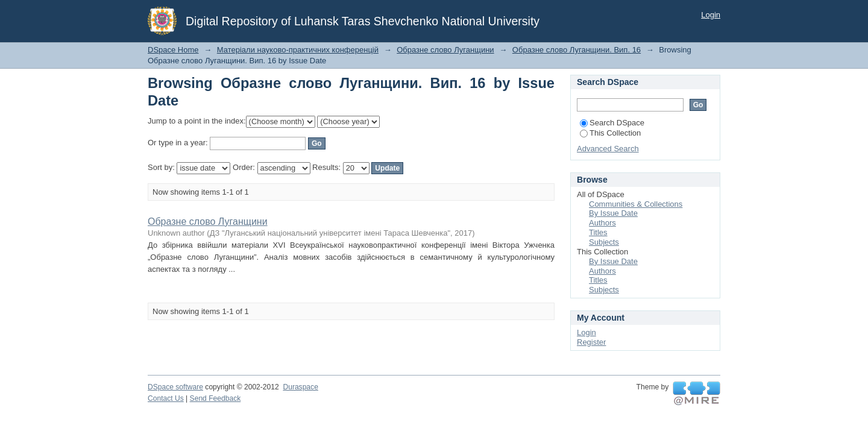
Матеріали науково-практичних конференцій (298, 50)
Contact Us (166, 398)
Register (591, 342)
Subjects (604, 242)
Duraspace (300, 387)
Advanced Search (608, 149)
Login (711, 15)
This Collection (610, 133)
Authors (602, 223)
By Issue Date (613, 213)
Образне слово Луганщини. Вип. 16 (577, 50)
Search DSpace (612, 123)
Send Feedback (215, 398)
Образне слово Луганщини (445, 50)
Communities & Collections (636, 204)
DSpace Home (173, 50)
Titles (598, 232)
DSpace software (175, 387)
